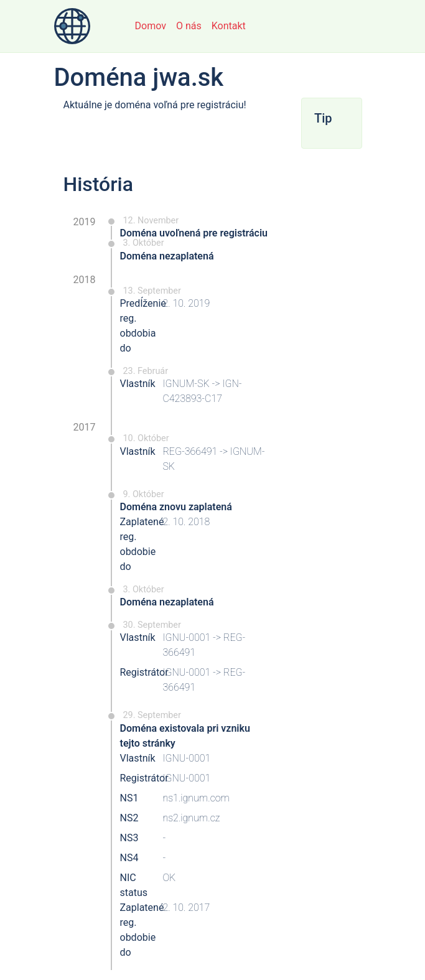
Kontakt (229, 26)
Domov (151, 26)
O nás (189, 26)
